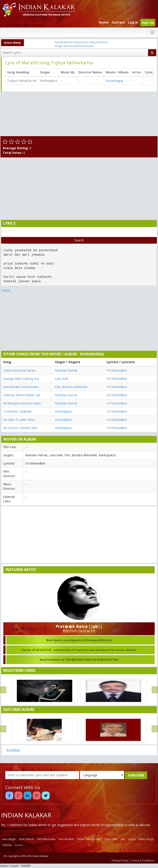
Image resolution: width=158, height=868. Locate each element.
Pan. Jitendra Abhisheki (71, 387)
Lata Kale (62, 379)
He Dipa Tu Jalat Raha (19, 420)
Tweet (6, 290)
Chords (7, 845)
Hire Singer (9, 839)
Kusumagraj (114, 81)
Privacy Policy (120, 860)
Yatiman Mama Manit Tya (22, 395)
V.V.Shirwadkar (117, 370)
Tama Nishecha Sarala (19, 370)
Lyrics (132, 839)
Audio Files (94, 839)
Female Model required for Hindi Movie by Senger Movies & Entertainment (81, 44)
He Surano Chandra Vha (20, 428)
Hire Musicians (46, 839)
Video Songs (146, 839)
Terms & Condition (143, 860)
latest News (13, 43)
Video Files (111, 839)
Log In (133, 22)
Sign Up (148, 23)
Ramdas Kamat (66, 370)
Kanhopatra (63, 411)
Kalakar (14, 750)
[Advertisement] (78, 188)
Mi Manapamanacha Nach (22, 403)
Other (81, 839)
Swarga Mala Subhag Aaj (21, 379)
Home (104, 22)
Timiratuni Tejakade (17, 411)
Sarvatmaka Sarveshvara (21, 387)
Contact (118, 22)
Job (123, 839)
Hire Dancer (27, 839)
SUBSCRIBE (136, 775)
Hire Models (66, 839)
